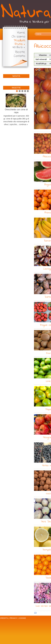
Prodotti (20, 41)
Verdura (17, 47)
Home (21, 33)
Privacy (13, 618)
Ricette (20, 52)
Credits (4, 618)
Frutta (19, 44)
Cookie (23, 618)
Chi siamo (18, 37)
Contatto (19, 56)
